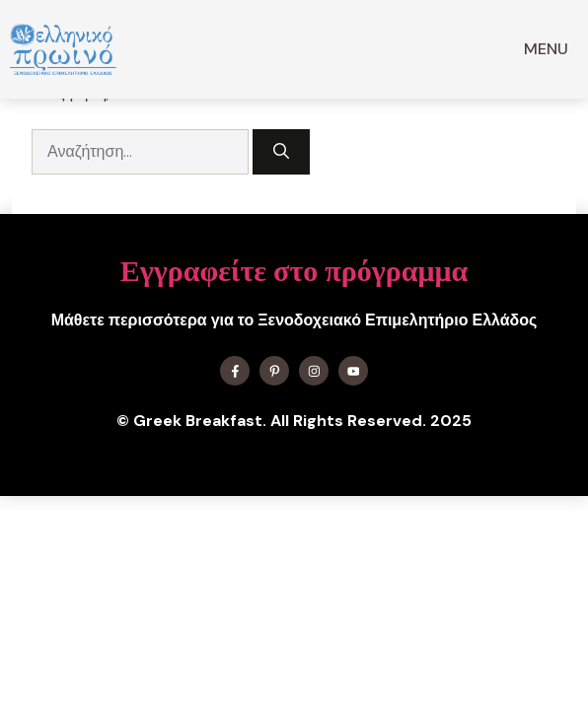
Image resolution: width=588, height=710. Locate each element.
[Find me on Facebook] (235, 371)
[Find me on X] (274, 371)
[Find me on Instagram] (314, 371)
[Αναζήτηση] (281, 152)
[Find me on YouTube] (353, 371)
